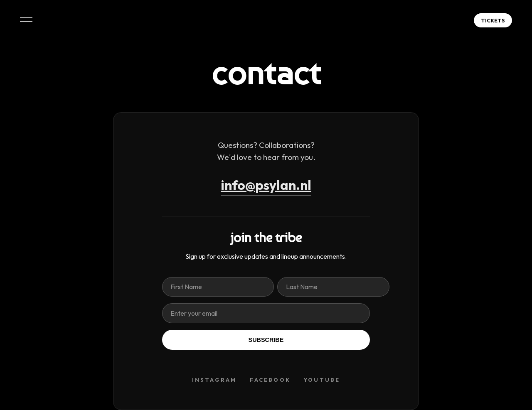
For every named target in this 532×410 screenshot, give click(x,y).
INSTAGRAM (214, 380)
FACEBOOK (270, 380)
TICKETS (493, 20)
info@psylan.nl (266, 185)
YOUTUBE (322, 380)
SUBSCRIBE (266, 340)
